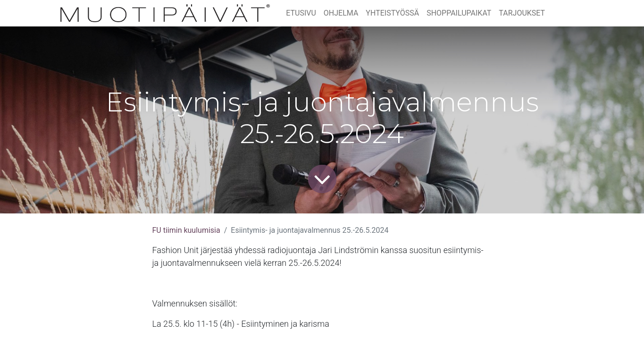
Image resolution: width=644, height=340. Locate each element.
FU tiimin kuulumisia (186, 230)
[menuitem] (301, 13)
